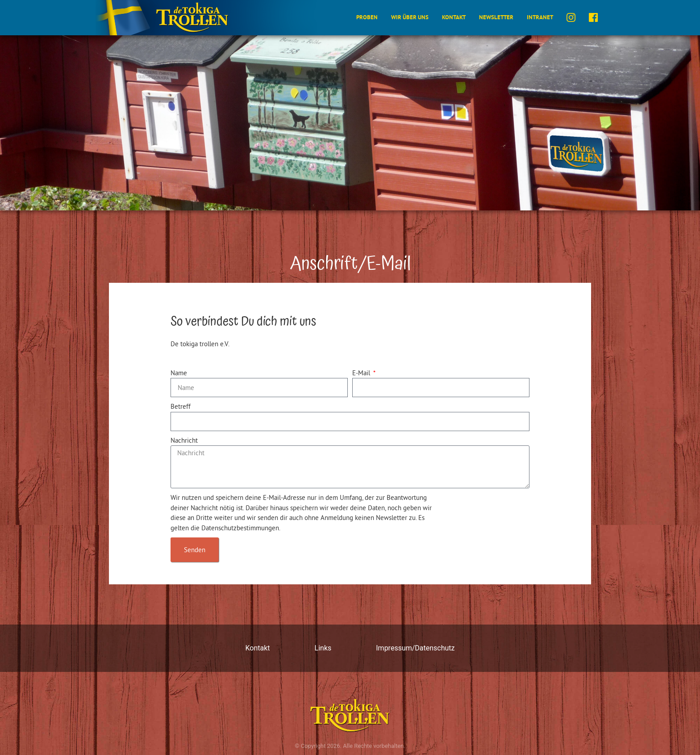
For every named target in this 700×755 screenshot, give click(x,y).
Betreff (181, 406)
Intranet (540, 17)
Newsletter (496, 17)
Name (179, 373)
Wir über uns (410, 17)
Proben (367, 17)
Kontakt (454, 17)
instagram (571, 17)
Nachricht (184, 440)
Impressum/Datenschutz (415, 648)
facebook (593, 17)
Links (323, 648)
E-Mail (362, 373)
